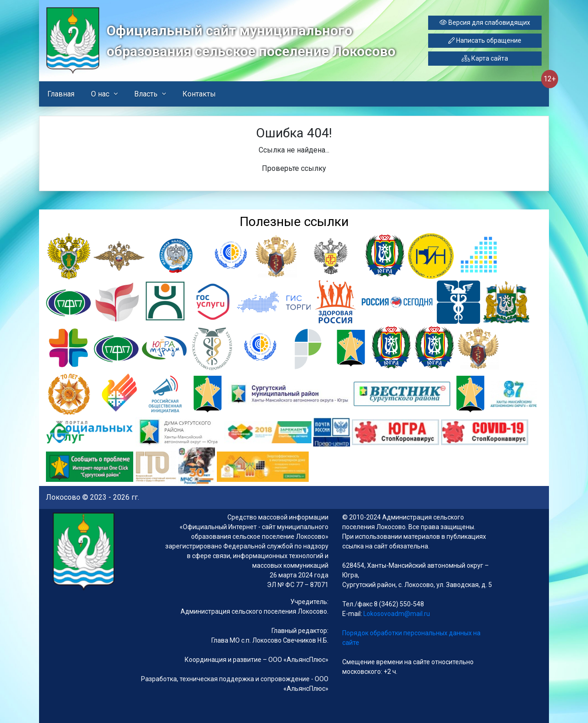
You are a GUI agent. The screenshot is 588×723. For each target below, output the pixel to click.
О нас (100, 94)
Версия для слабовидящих (485, 23)
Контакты (199, 94)
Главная (61, 94)
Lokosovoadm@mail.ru (396, 614)
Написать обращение (485, 40)
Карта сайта (485, 58)
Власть (146, 94)
